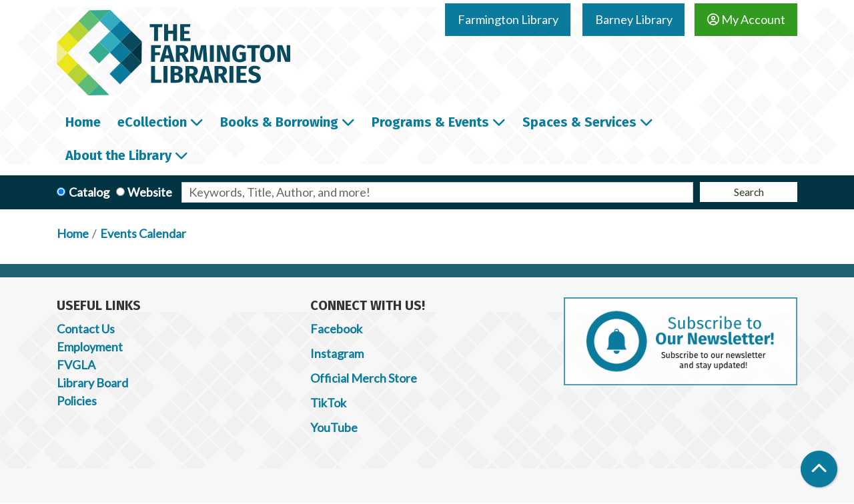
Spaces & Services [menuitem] (579, 122)
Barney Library (634, 19)
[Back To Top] (819, 469)
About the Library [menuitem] (118, 155)
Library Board (92, 383)
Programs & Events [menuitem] (430, 122)
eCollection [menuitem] (152, 122)
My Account (746, 19)
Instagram (337, 353)
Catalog (89, 192)
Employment (90, 347)
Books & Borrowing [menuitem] (279, 122)
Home (73, 233)
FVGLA (76, 365)
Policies (77, 401)
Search (749, 192)
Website (150, 192)
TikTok (328, 403)
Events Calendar (143, 233)
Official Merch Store (364, 378)
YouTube (334, 427)
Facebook (336, 329)
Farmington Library (508, 19)
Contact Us (86, 329)
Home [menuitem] (83, 122)
